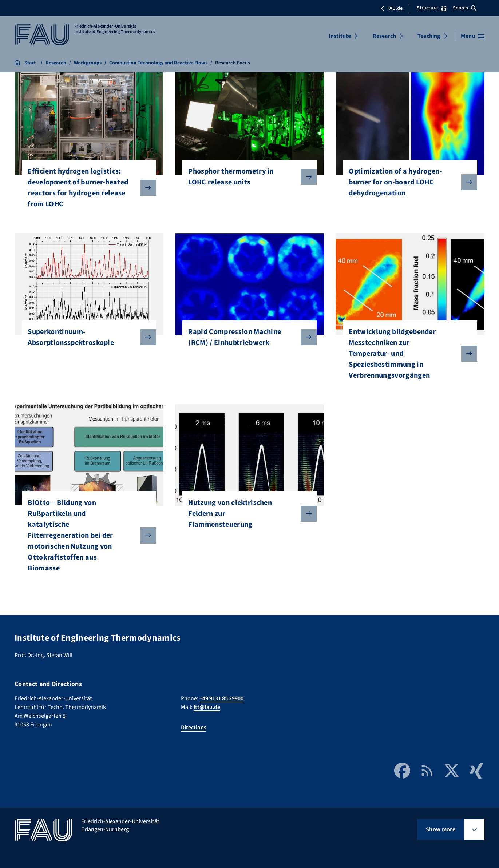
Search (465, 8)
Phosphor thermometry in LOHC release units (246, 177)
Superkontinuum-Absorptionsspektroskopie (86, 337)
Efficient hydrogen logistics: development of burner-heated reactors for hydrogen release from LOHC (86, 188)
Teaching (429, 36)
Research (384, 36)
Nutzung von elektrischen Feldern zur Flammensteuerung (246, 514)
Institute (340, 36)
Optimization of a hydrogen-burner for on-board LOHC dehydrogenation (407, 182)
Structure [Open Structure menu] (431, 8)
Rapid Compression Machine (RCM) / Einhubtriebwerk (246, 337)
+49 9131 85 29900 (221, 698)
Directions (194, 728)
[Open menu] (473, 36)
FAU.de (392, 8)
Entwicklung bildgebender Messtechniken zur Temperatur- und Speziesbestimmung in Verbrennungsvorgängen (407, 354)
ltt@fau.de (207, 707)
